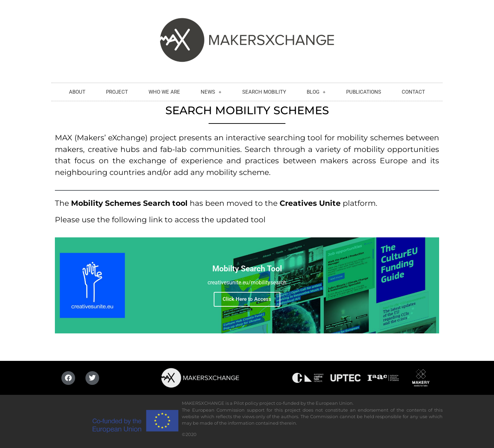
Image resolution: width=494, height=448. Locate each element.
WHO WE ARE (164, 90)
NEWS (211, 90)
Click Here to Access (247, 299)
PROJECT (117, 90)
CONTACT (413, 90)
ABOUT (77, 90)
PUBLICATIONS (364, 90)
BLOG (316, 90)
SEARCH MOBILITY (264, 90)
